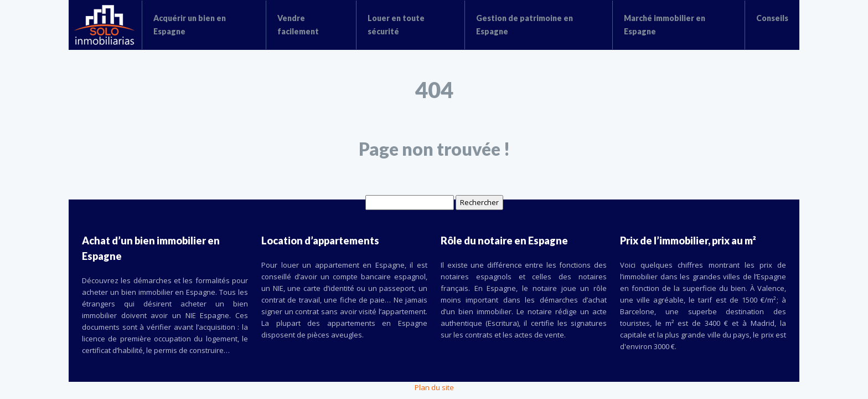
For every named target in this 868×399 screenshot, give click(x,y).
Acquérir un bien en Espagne (190, 25)
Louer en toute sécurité (396, 25)
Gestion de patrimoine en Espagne (525, 25)
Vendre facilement (298, 25)
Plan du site (434, 387)
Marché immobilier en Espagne (665, 25)
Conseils (772, 18)
